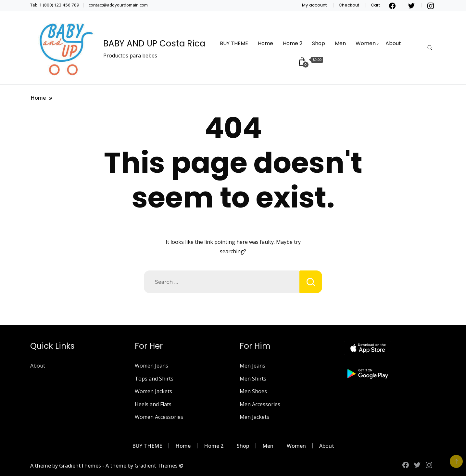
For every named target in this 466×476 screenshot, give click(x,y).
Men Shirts (253, 379)
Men (340, 43)
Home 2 (293, 43)
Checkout (349, 5)
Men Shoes (253, 391)
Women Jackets (153, 391)
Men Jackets (254, 417)
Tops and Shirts (154, 379)
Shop (319, 43)
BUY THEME (234, 43)
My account (314, 5)
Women (366, 43)
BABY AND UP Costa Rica (154, 44)
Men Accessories (260, 404)
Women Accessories (159, 417)
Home (265, 43)
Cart (375, 5)
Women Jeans (151, 366)
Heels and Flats (153, 404)
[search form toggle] (430, 48)
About (393, 43)
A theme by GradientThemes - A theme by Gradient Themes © (107, 466)
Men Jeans (252, 366)
